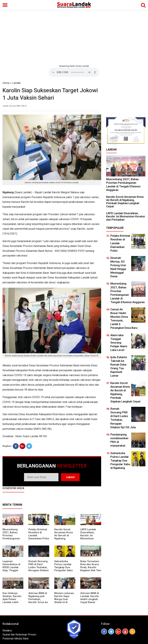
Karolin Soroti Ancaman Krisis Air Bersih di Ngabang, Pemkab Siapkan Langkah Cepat (64, 537)
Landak (16, 83)
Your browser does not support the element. (74, 72)
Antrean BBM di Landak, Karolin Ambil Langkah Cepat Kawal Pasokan (90, 599)
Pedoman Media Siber (16, 639)
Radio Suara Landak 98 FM (31, 436)
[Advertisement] (74, 37)
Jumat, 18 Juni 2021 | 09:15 (14, 106)
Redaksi (7, 630)
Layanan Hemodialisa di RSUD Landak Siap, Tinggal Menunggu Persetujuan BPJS (11, 570)
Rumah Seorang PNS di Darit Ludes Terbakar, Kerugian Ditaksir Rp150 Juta (39, 567)
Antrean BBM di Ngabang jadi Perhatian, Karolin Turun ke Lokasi (38, 599)
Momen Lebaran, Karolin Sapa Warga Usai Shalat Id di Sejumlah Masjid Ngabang (64, 601)
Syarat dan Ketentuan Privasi (19, 635)
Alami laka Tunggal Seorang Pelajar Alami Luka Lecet (119, 343)
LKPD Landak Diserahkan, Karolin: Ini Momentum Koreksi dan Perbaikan (88, 537)
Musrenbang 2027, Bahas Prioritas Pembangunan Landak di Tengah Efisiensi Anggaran (12, 538)
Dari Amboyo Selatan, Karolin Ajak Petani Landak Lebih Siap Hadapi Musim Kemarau (12, 601)
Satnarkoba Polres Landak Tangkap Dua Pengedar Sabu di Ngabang (64, 567)
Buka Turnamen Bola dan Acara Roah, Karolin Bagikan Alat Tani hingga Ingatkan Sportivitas (91, 569)
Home (6, 83)
